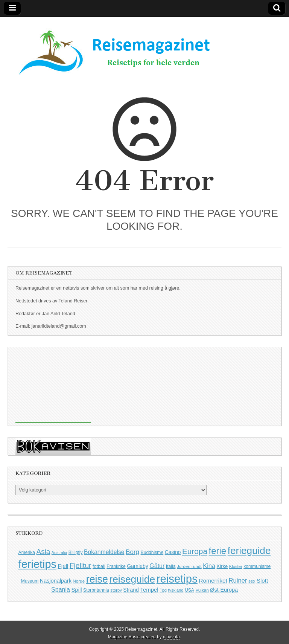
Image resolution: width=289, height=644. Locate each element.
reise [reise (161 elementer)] (97, 579)
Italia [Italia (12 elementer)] (171, 566)
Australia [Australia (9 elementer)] (59, 552)
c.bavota (171, 637)
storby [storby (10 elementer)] (116, 590)
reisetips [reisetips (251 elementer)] (177, 579)
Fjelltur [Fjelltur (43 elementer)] (81, 565)
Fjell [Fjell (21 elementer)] (63, 566)
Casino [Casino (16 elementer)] (173, 552)
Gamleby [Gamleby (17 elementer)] (138, 566)
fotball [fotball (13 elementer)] (99, 566)
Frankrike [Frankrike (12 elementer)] (116, 566)
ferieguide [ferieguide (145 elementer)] (249, 551)
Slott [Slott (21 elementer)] (262, 581)
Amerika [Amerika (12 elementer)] (27, 552)
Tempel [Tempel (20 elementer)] (149, 590)
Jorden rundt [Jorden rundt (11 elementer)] (189, 566)
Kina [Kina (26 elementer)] (209, 566)
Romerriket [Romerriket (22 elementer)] (213, 581)
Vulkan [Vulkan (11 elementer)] (202, 590)
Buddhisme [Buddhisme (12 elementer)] (152, 552)
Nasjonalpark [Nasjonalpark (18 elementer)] (56, 581)
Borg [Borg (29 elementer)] (132, 552)
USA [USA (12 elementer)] (189, 590)
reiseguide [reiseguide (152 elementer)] (132, 579)
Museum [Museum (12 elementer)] (30, 581)
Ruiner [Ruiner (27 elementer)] (238, 581)
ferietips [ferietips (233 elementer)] (37, 564)
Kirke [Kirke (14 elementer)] (222, 566)
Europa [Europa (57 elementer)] (195, 551)
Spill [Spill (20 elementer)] (76, 590)
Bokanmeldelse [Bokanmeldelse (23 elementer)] (104, 552)
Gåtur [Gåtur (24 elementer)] (157, 566)
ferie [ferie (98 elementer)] (218, 551)
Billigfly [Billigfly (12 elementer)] (76, 552)
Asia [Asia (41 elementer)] (43, 552)
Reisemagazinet (141, 629)
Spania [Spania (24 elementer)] (61, 590)
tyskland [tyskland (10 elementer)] (176, 590)
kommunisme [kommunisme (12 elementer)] (257, 566)
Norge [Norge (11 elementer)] (79, 581)
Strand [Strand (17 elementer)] (131, 590)
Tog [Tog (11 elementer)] (163, 590)
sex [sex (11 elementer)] (252, 581)
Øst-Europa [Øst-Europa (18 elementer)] (224, 590)
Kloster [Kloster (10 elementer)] (236, 566)
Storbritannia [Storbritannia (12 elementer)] (96, 590)
